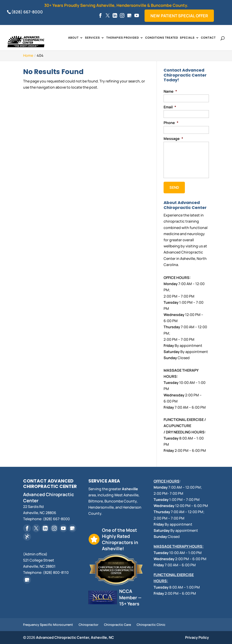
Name (170, 91)
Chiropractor (88, 625)
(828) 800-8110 (56, 572)
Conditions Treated (162, 38)
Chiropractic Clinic (151, 625)
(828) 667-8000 (27, 12)
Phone (171, 123)
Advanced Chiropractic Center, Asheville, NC (75, 637)
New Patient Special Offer (179, 16)
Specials (187, 38)
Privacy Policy (197, 637)
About (73, 38)
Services (92, 38)
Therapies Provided (123, 38)
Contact (208, 38)
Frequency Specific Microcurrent (48, 625)
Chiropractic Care (117, 625)
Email (170, 107)
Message (173, 139)
